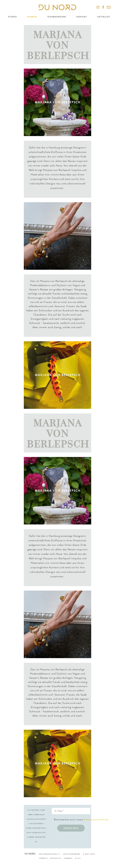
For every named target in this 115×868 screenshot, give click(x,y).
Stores (12, 17)
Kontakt (82, 17)
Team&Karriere (57, 17)
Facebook (68, 858)
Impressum (43, 858)
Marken (32, 17)
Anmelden (71, 828)
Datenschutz (56, 858)
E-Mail (78, 858)
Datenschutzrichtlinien (96, 819)
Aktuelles (104, 17)
